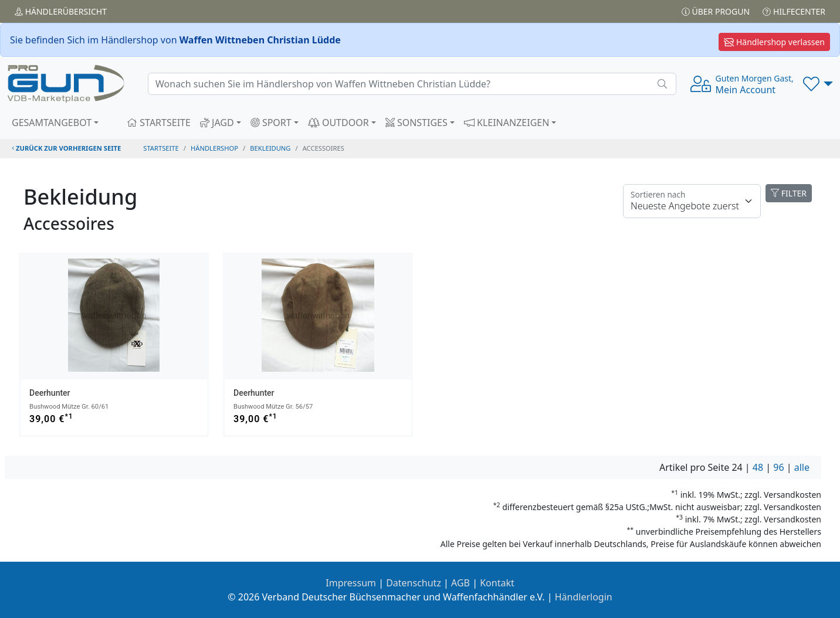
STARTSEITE (159, 123)
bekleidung (270, 148)
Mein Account (755, 84)
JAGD (217, 123)
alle (802, 467)
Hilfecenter (794, 11)
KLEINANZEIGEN (507, 123)
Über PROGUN (716, 11)
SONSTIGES (416, 123)
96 (778, 467)
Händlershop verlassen (774, 42)
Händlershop (214, 148)
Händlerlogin (584, 597)
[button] (818, 84)
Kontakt (497, 583)
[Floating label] (692, 201)
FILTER (789, 193)
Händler (61, 11)
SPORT (271, 123)
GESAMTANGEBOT (52, 123)
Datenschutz (414, 583)
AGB (460, 583)
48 (758, 467)
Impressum (351, 583)
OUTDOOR (338, 123)
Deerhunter (50, 393)
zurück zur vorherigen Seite (66, 148)
